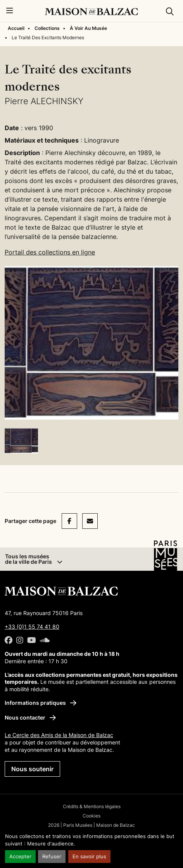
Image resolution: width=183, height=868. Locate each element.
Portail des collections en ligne (50, 252)
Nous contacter (30, 717)
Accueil (16, 28)
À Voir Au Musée (88, 28)
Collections (47, 28)
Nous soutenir (32, 769)
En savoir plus (89, 857)
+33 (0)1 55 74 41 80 (32, 627)
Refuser (52, 857)
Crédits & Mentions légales (92, 806)
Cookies (91, 816)
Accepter (20, 857)
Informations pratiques (41, 703)
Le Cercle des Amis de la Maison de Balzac (59, 735)
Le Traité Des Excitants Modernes (48, 37)
